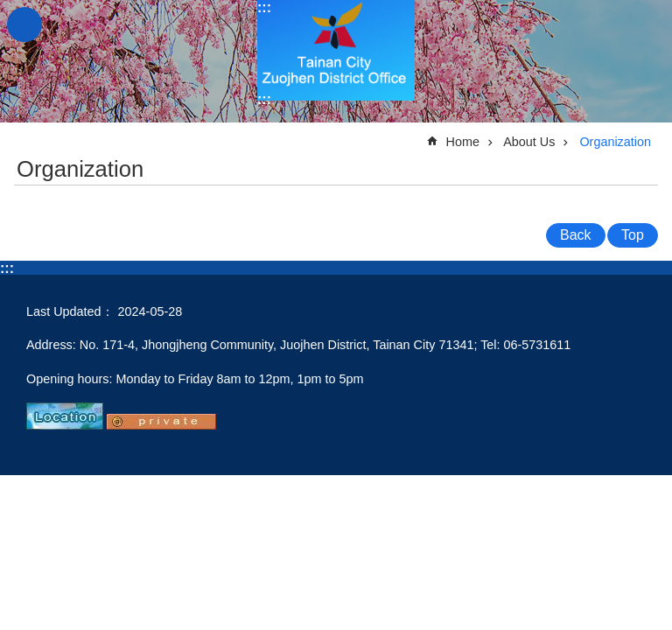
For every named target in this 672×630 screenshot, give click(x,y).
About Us (529, 142)
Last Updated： (70, 311)
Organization (615, 142)
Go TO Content (9, 9)
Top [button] (633, 235)
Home (463, 142)
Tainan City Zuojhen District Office (336, 50)
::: (264, 7)
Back (576, 235)
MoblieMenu (24, 24)
